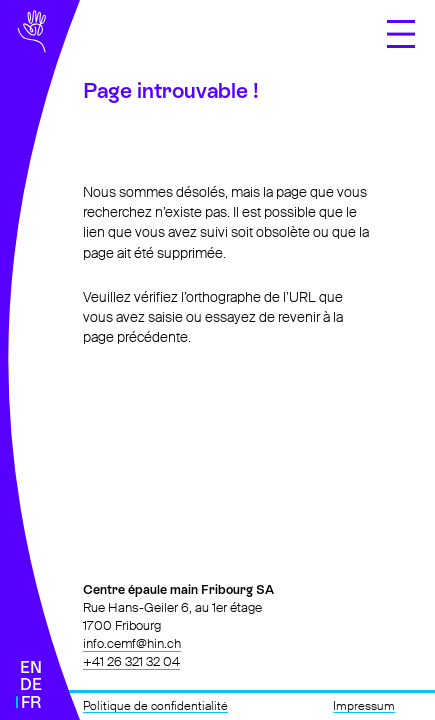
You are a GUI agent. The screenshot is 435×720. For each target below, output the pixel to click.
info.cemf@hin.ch (132, 643)
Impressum (364, 706)
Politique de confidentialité (155, 706)
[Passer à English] (31, 668)
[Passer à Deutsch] (31, 685)
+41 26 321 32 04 (131, 661)
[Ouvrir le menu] (401, 34)
